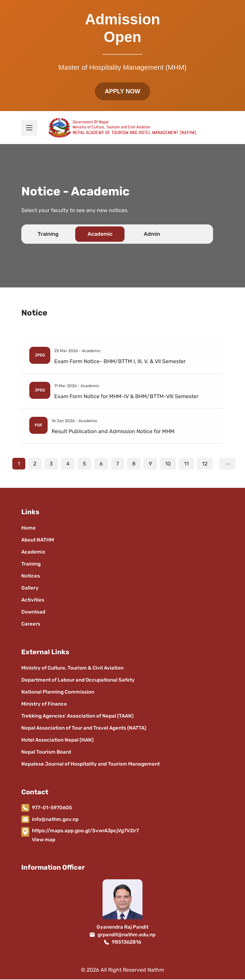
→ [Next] (227, 464)
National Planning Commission (58, 693)
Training (48, 235)
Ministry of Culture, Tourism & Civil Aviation (72, 669)
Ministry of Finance (44, 705)
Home (28, 529)
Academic (100, 235)
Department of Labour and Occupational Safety (78, 681)
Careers (31, 625)
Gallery (30, 589)
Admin (152, 235)
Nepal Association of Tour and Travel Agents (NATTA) (84, 729)
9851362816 (126, 943)
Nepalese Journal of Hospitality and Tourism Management (91, 765)
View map (44, 840)
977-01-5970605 (52, 808)
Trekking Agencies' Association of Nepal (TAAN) (77, 717)
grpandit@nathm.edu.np (126, 935)
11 (186, 464)
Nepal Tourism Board (46, 753)
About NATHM (38, 541)
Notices (31, 577)
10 (168, 464)
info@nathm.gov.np (55, 820)
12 (205, 464)
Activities (33, 601)
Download (33, 613)
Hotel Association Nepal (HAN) (57, 741)
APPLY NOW (122, 92)
